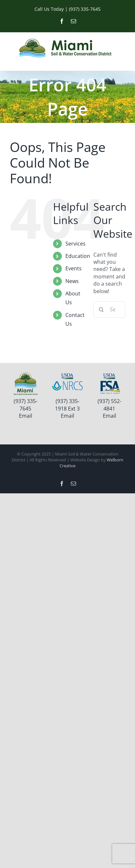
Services (75, 244)
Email (26, 416)
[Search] (101, 309)
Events (74, 268)
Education (78, 256)
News (72, 281)
